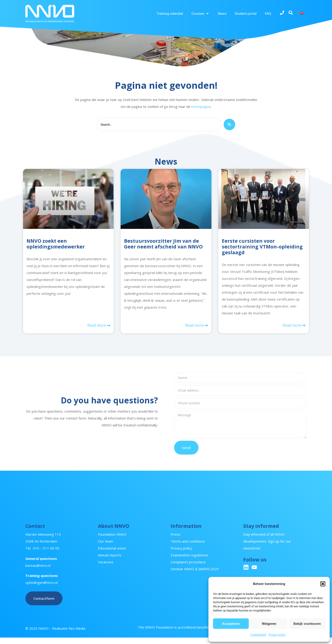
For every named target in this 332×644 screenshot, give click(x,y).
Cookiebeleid (258, 635)
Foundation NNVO (112, 541)
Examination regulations (190, 561)
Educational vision (112, 555)
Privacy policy (277, 635)
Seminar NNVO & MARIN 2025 (195, 575)
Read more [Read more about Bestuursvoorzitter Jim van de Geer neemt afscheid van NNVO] (195, 327)
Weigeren (269, 624)
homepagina (201, 106)
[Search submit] (229, 125)
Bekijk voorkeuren (307, 624)
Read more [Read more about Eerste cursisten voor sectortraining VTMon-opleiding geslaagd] (292, 327)
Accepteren (231, 624)
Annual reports (110, 561)
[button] (323, 584)
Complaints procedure (188, 568)
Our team (106, 548)
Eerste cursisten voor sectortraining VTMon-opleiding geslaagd (262, 248)
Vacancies (106, 568)
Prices (176, 541)
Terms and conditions (188, 548)
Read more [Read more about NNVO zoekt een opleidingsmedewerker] (97, 327)
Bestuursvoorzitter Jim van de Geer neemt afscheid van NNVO (163, 245)
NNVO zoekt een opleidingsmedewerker (56, 245)
